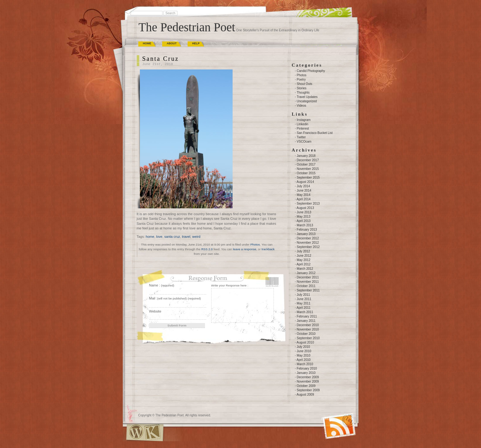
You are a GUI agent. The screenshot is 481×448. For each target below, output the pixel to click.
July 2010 (303, 347)
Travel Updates (307, 97)
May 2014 (304, 195)
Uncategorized (307, 101)
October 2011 (306, 286)
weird (196, 237)
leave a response (245, 249)
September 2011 (308, 290)
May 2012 (304, 260)
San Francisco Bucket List (315, 133)
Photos (255, 244)
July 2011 (303, 295)
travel (186, 237)
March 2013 (305, 225)
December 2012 (308, 238)
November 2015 (308, 169)
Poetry (301, 80)
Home (147, 43)
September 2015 (308, 177)
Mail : (175, 298)
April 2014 (303, 199)
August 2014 (305, 182)
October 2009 (306, 386)
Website (155, 311)
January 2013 (306, 234)
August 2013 (305, 208)
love (159, 237)
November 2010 (308, 329)
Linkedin (303, 124)
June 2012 (304, 256)
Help (196, 43)
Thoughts (303, 93)
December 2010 (308, 325)
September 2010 (308, 338)
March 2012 (305, 269)
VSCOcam (304, 142)
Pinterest (303, 129)
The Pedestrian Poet (187, 27)
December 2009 (308, 377)
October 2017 (306, 164)
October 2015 (306, 173)
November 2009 (308, 381)
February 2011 (307, 316)
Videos (301, 106)
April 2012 (303, 264)
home (150, 237)
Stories (302, 88)
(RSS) (325, 419)
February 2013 (307, 230)
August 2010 (305, 342)
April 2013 (303, 221)
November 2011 (308, 282)
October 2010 (306, 334)
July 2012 (303, 251)
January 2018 (306, 156)
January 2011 (306, 321)
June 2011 (304, 299)
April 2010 (303, 360)
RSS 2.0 (207, 249)
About (172, 43)
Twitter (301, 137)
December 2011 (308, 277)
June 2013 (304, 212)
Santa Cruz (161, 59)
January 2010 (306, 373)
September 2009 (308, 390)
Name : (162, 285)
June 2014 (304, 191)
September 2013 (308, 204)
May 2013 (304, 217)
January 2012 (306, 273)
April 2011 (303, 308)
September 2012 (308, 247)
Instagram (304, 120)
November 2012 (308, 243)
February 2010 (307, 368)
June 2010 (304, 351)
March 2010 (305, 364)
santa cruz (172, 237)
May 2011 (304, 303)
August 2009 (305, 395)
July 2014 (303, 186)
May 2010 (304, 355)
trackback (268, 249)
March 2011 (305, 312)
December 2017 (308, 160)
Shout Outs (305, 84)
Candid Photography (311, 71)
